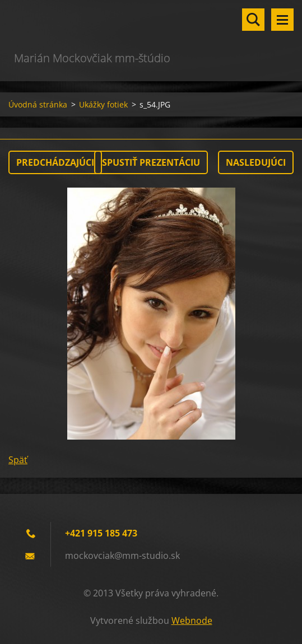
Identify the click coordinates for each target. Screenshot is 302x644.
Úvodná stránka (38, 104)
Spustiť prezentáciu (151, 162)
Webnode (192, 620)
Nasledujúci (256, 162)
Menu (282, 20)
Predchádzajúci (55, 162)
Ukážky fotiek (103, 104)
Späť (18, 460)
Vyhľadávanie (253, 20)
